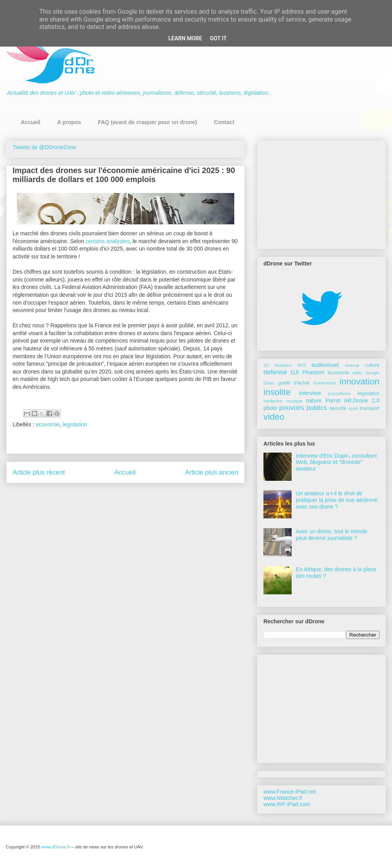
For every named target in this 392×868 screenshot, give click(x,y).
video (274, 417)
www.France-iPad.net (289, 792)
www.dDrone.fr (56, 847)
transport (370, 408)
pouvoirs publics (303, 408)
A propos (69, 122)
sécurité (338, 408)
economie (48, 424)
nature (314, 401)
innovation (359, 382)
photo (270, 408)
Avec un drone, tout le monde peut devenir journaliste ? (332, 535)
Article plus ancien (212, 472)
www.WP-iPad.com (287, 804)
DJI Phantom (307, 372)
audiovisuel (325, 365)
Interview (310, 393)
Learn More (185, 38)
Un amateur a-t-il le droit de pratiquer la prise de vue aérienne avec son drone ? (337, 500)
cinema (352, 365)
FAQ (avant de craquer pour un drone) (148, 122)
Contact (224, 122)
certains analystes (107, 241)
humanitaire (325, 383)
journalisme (339, 393)
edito (358, 373)
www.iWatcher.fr (283, 798)
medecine (273, 401)
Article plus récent (39, 472)
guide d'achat (294, 383)
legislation (75, 424)
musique (294, 401)
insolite (277, 392)
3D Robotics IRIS (285, 365)
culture (372, 365)
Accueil (31, 122)
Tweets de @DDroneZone (44, 147)
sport (353, 408)
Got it (218, 38)
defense (275, 372)
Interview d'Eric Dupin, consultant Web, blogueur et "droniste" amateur (337, 462)
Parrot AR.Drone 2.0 (352, 401)
